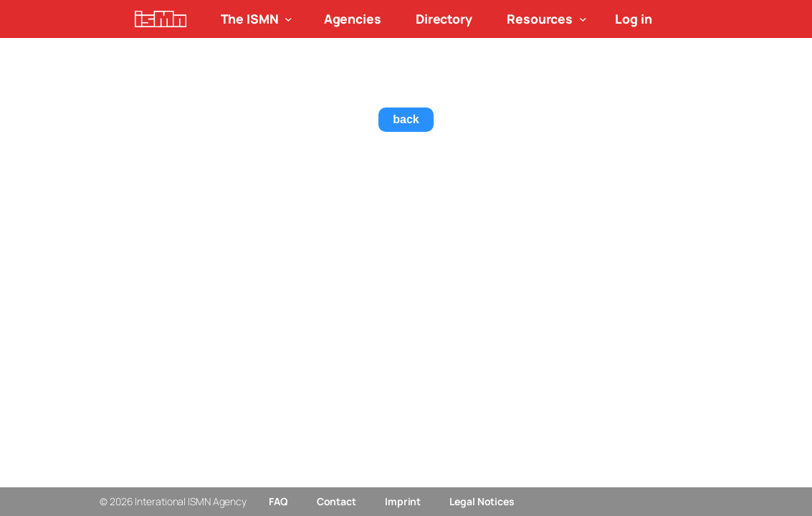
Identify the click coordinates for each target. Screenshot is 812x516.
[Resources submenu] (583, 19)
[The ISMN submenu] (288, 19)
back (406, 119)
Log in (633, 19)
